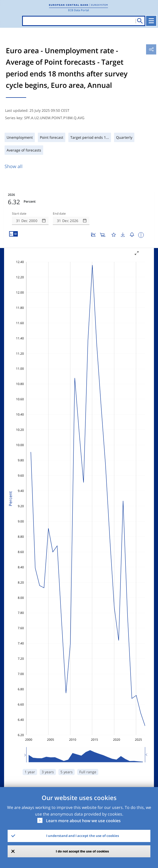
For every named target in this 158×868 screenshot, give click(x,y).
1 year (30, 772)
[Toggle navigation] (151, 21)
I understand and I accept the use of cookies (83, 836)
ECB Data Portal (78, 10)
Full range (88, 772)
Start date (19, 214)
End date (59, 214)
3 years (48, 772)
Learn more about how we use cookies (83, 821)
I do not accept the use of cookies (82, 851)
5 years (67, 772)
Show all (14, 166)
